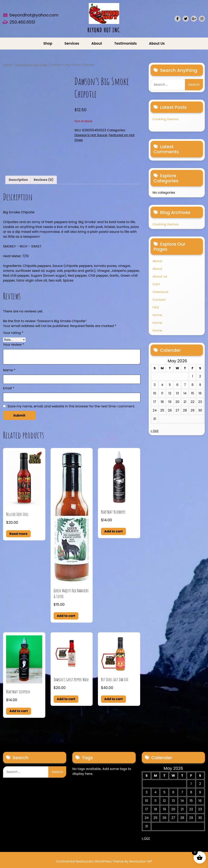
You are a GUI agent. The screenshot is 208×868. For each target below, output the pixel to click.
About (97, 43)
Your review (14, 345)
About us (157, 43)
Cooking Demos (166, 119)
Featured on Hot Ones (31, 65)
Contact (159, 300)
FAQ (156, 307)
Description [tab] (18, 180)
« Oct (155, 431)
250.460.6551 (22, 22)
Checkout (160, 292)
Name (9, 370)
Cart (156, 284)
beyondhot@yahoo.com (34, 15)
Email (9, 388)
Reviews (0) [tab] (44, 180)
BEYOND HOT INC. (104, 30)
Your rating (13, 333)
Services (72, 43)
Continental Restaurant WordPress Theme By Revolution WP (104, 861)
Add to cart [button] (66, 616)
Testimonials (125, 43)
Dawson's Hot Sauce (91, 135)
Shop (48, 43)
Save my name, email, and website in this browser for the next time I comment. (71, 406)
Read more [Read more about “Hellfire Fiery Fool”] (18, 534)
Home (8, 65)
